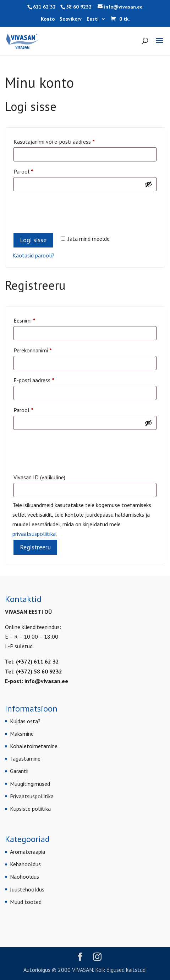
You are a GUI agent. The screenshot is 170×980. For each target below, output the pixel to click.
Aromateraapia (28, 852)
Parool (32, 170)
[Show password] (148, 184)
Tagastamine (25, 758)
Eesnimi (24, 320)
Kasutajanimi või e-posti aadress (63, 140)
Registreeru (35, 547)
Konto (48, 19)
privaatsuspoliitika (34, 534)
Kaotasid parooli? (33, 255)
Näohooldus (24, 877)
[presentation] (66, 208)
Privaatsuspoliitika (32, 796)
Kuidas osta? (25, 721)
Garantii (19, 771)
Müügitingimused (30, 784)
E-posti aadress (43, 379)
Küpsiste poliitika (30, 809)
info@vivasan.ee (46, 681)
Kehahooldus (25, 864)
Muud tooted (26, 902)
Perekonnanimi (33, 350)
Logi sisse (33, 240)
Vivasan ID (39, 477)
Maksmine (22, 734)
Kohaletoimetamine (34, 746)
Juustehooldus (27, 889)
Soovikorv (71, 19)
